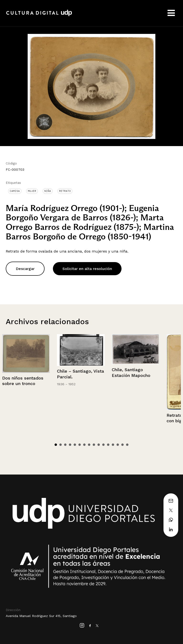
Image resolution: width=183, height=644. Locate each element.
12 (108, 445)
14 (118, 445)
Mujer (32, 191)
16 (127, 445)
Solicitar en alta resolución (87, 269)
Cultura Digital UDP (39, 16)
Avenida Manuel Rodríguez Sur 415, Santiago (41, 616)
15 (122, 445)
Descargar (25, 269)
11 (103, 445)
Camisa (15, 191)
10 (99, 445)
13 (113, 445)
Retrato (65, 191)
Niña (48, 191)
